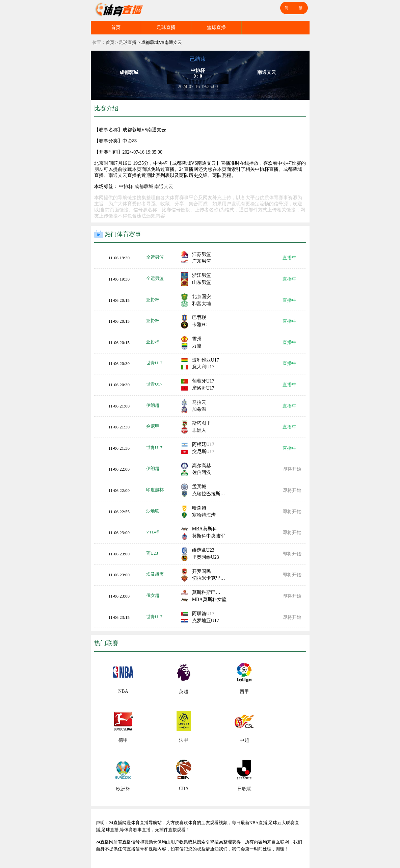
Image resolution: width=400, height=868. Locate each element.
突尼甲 (153, 426)
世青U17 (154, 363)
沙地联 (153, 511)
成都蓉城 (144, 187)
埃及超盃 (155, 574)
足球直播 (166, 28)
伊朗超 (153, 405)
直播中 (290, 258)
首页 (116, 28)
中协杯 (126, 187)
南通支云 (164, 187)
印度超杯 (155, 490)
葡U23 (152, 553)
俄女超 (153, 595)
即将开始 (292, 469)
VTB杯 (153, 532)
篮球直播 (216, 28)
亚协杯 (153, 300)
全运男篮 (155, 257)
